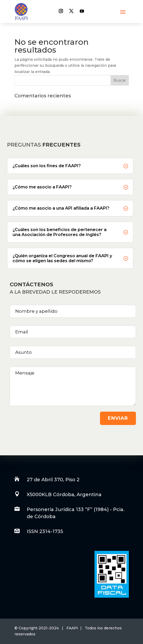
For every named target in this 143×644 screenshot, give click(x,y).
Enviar (118, 418)
